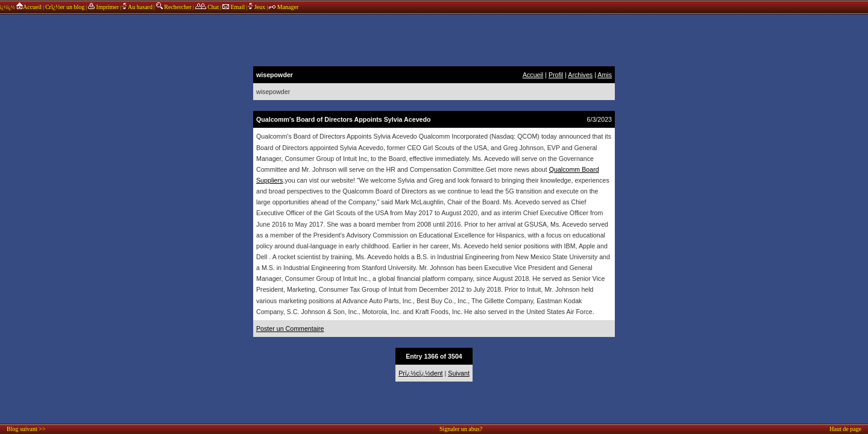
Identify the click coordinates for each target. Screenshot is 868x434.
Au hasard (137, 7)
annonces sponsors (434, 39)
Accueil (29, 7)
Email (234, 7)
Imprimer (103, 7)
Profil (556, 75)
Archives (580, 75)
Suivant (459, 373)
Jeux (257, 7)
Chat (207, 7)
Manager (284, 7)
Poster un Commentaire (290, 329)
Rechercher (174, 7)
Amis (605, 75)
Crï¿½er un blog (65, 7)
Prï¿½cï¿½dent (420, 373)
